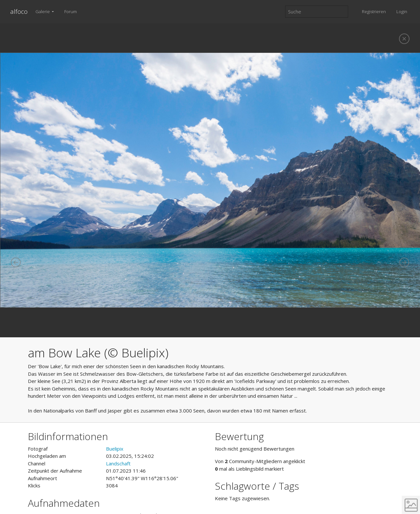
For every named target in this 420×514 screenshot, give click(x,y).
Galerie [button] (43, 11)
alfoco (19, 11)
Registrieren (374, 11)
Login (402, 11)
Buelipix (115, 449)
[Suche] (317, 12)
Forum (71, 11)
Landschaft (118, 463)
